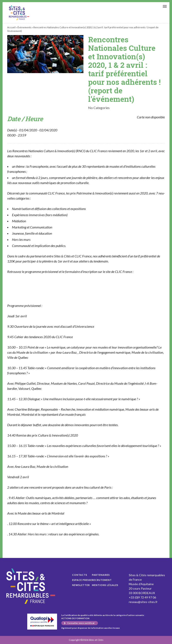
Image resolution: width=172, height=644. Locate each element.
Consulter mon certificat (81, 623)
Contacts (80, 575)
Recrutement (102, 580)
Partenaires (101, 575)
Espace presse (82, 580)
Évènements (24, 27)
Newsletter (81, 585)
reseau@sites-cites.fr (143, 602)
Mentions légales (105, 585)
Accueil (11, 27)
